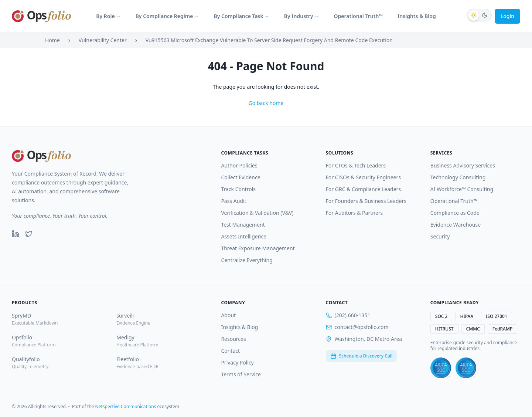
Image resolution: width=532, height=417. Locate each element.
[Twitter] (29, 234)
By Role (108, 16)
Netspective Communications (126, 406)
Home (52, 40)
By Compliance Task (241, 16)
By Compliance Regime (167, 16)
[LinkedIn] (16, 234)
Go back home (266, 103)
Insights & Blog (417, 16)
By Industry (302, 16)
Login (507, 16)
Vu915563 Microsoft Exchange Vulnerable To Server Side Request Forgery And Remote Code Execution (269, 40)
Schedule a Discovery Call (362, 356)
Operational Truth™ (358, 16)
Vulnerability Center (103, 40)
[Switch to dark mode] (479, 15)
